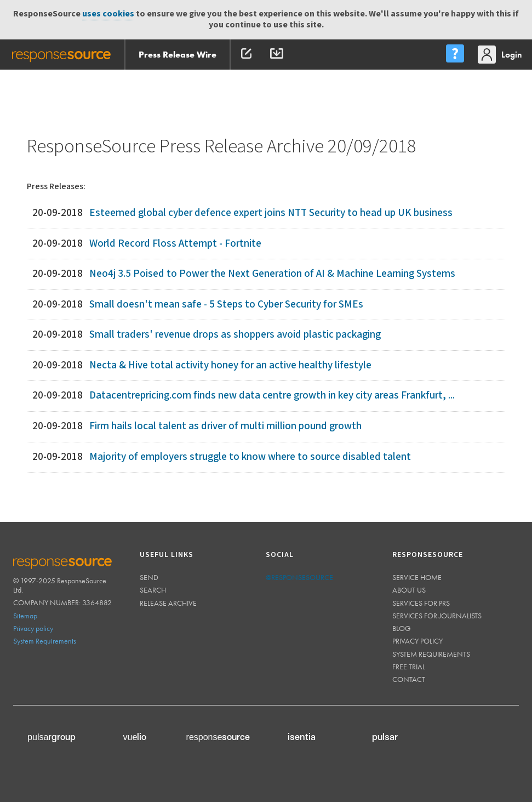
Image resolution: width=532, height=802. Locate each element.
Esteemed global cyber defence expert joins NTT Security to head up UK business (271, 213)
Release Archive (168, 603)
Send (149, 577)
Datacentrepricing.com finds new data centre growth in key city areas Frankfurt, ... (272, 396)
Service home (417, 577)
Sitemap (25, 616)
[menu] (455, 55)
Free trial (409, 667)
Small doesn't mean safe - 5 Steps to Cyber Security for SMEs (226, 305)
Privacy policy (33, 628)
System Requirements (45, 641)
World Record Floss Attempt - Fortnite (175, 244)
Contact (409, 679)
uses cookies (108, 14)
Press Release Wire (178, 55)
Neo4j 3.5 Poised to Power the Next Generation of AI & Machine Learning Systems (272, 274)
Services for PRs (421, 603)
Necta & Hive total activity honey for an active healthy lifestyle (230, 365)
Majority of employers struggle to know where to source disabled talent (250, 457)
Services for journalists (437, 616)
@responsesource (299, 577)
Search (153, 590)
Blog (402, 628)
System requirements (431, 654)
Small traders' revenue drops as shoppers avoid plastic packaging (235, 335)
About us (409, 590)
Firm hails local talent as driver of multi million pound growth (225, 426)
